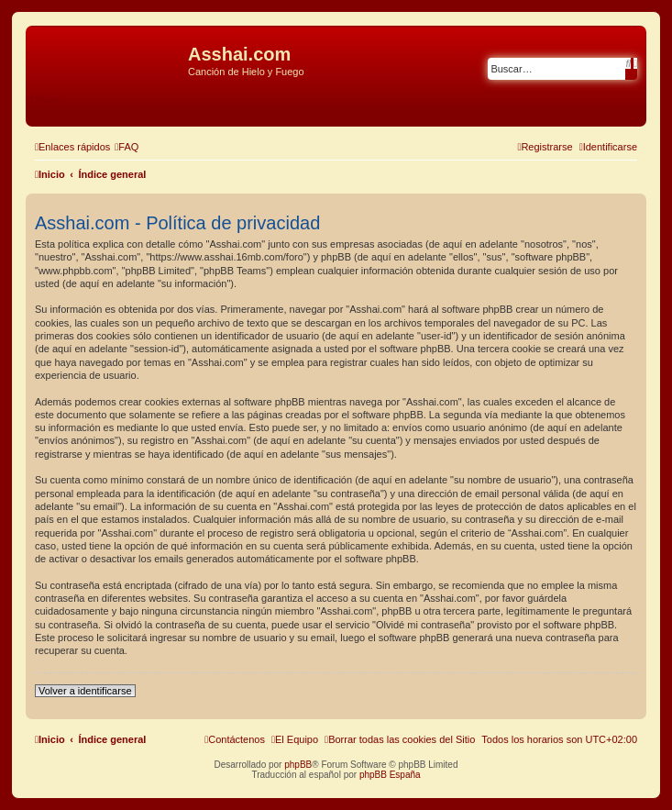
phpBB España (390, 775)
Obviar (45, 100)
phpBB (298, 765)
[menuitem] (127, 147)
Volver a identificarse (85, 691)
